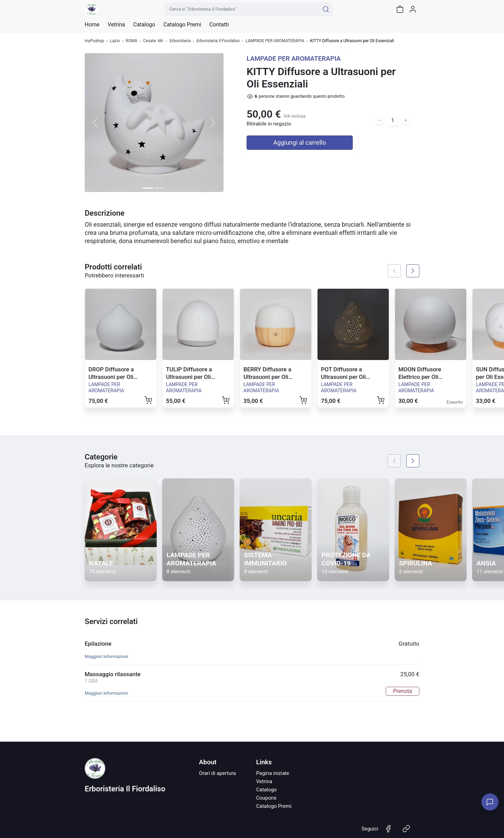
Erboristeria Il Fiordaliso (218, 41)
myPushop (94, 41)
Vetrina (264, 781)
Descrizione (105, 213)
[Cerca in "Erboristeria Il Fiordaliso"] (242, 9)
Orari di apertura (217, 773)
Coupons (266, 798)
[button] (95, 123)
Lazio (115, 41)
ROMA (132, 41)
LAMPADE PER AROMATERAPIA (275, 41)
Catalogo (144, 25)
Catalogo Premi (274, 806)
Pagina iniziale (273, 773)
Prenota (403, 691)
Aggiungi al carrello (300, 142)
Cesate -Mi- (154, 41)
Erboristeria (180, 41)
